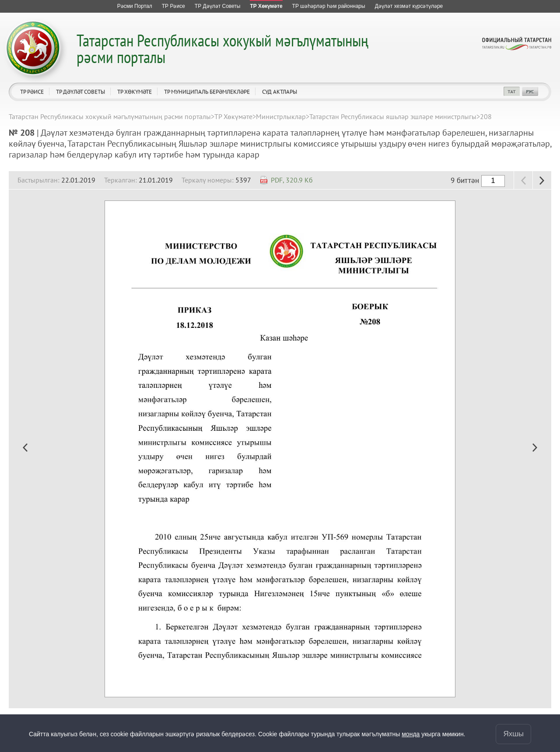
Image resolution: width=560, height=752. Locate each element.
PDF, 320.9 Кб (292, 180)
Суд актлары (280, 92)
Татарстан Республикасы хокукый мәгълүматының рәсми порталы (222, 48)
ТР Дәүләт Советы (80, 92)
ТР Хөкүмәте (135, 92)
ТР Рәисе (32, 92)
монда (411, 734)
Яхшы (513, 734)
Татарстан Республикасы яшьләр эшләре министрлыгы (393, 116)
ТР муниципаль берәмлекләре (207, 92)
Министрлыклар (281, 116)
